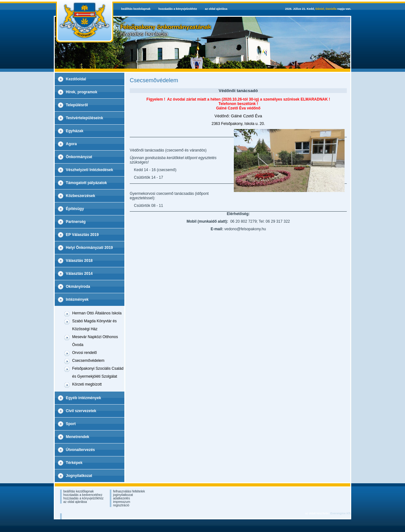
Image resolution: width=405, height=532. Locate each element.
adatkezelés (121, 498)
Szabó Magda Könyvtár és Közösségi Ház (94, 325)
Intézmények (77, 300)
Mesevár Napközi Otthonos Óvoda (95, 341)
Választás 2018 (79, 261)
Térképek (74, 463)
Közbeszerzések (81, 196)
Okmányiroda (78, 287)
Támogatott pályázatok (86, 183)
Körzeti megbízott (87, 384)
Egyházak (75, 131)
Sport (71, 424)
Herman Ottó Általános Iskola (97, 313)
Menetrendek (78, 437)
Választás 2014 (79, 274)
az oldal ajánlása (216, 9)
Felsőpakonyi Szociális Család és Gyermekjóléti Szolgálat (98, 372)
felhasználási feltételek (129, 491)
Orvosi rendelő (84, 353)
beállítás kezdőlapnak (78, 491)
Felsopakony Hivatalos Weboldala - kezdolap (84, 21)
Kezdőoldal (76, 79)
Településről (77, 105)
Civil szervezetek (81, 411)
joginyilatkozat (123, 495)
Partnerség (76, 222)
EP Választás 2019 (82, 235)
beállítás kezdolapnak (136, 9)
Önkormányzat (79, 157)
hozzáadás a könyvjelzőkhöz (83, 498)
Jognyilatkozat (79, 476)
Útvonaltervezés (80, 450)
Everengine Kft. (341, 513)
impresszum (121, 502)
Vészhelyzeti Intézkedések (89, 170)
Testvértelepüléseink (84, 118)
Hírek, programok (81, 92)
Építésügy (75, 209)
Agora (71, 144)
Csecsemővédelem (88, 361)
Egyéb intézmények (83, 398)
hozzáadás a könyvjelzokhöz (178, 9)
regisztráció (121, 505)
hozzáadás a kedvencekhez (83, 495)
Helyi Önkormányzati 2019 (89, 248)
